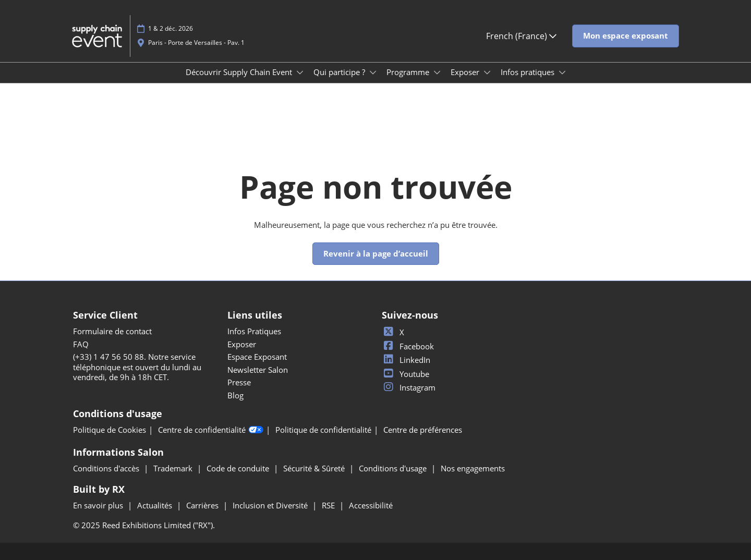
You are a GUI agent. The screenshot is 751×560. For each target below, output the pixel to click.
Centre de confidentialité (211, 430)
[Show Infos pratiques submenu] (562, 72)
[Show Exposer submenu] (487, 72)
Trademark (174, 468)
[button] (626, 36)
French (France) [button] (521, 36)
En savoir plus (99, 505)
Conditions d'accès (107, 468)
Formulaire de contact (112, 331)
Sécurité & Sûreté (315, 468)
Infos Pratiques (254, 331)
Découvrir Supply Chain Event (240, 72)
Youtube (405, 374)
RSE (329, 505)
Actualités (156, 505)
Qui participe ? (340, 72)
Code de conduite (239, 468)
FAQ (81, 344)
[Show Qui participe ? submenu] (373, 72)
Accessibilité (371, 505)
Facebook (408, 346)
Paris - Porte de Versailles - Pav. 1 (196, 42)
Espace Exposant (257, 357)
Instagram (409, 387)
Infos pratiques (529, 72)
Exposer (466, 72)
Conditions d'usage (394, 468)
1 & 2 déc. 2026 (171, 28)
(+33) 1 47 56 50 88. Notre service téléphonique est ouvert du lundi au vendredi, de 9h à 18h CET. (137, 367)
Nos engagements (473, 468)
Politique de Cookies (110, 430)
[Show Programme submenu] (437, 72)
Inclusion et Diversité (271, 505)
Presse (239, 382)
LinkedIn (406, 360)
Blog (235, 395)
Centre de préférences (423, 430)
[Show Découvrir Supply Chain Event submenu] (300, 72)
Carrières (203, 505)
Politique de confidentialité (323, 430)
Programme (409, 72)
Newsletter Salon (258, 370)
